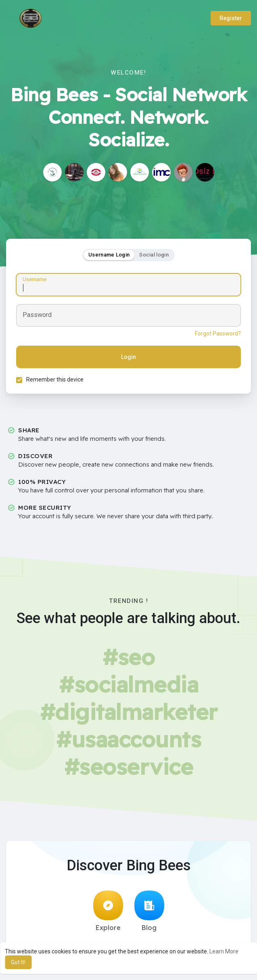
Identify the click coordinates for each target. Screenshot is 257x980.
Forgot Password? (218, 334)
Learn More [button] (224, 951)
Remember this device (55, 379)
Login (128, 357)
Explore (108, 911)
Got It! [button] (18, 962)
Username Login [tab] (109, 255)
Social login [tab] (154, 255)
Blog (149, 911)
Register (231, 18)
